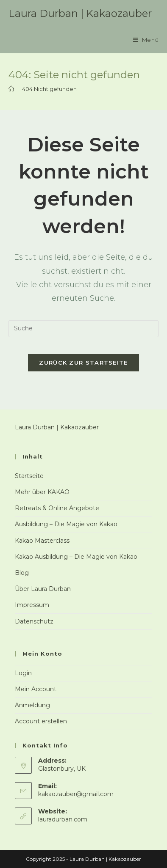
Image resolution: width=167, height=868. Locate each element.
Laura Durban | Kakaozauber (80, 13)
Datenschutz (34, 621)
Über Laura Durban (43, 589)
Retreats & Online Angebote (57, 508)
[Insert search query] (84, 329)
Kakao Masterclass (42, 541)
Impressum (32, 605)
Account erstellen (41, 721)
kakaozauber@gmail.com (76, 794)
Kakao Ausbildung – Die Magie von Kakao (76, 557)
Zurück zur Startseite (83, 363)
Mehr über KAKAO (42, 492)
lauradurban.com (63, 819)
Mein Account (36, 689)
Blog (22, 573)
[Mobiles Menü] (146, 40)
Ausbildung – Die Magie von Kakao (66, 524)
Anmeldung (32, 705)
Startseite (29, 476)
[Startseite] (11, 89)
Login (23, 673)
